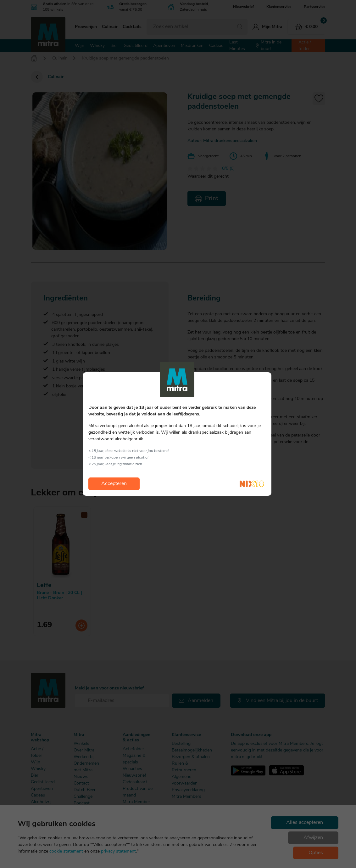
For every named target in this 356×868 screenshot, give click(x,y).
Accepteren (114, 484)
